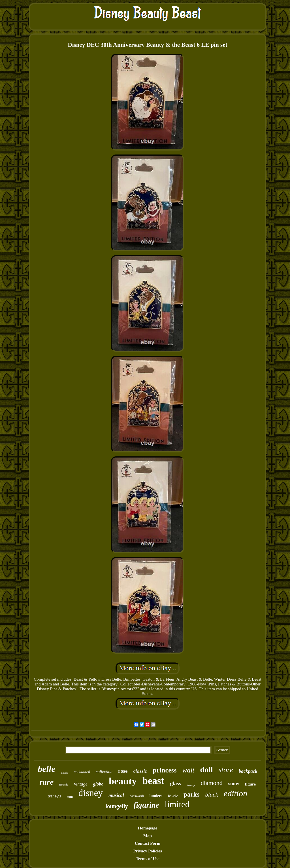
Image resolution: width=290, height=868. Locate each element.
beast (153, 781)
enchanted (82, 772)
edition (235, 793)
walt (188, 770)
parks (191, 794)
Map (148, 836)
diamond (212, 783)
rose (123, 771)
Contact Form (148, 843)
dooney (191, 785)
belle (46, 769)
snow (234, 784)
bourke (173, 796)
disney (91, 793)
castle (64, 772)
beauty (123, 781)
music (64, 784)
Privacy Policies (147, 851)
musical (116, 795)
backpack (248, 771)
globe (98, 784)
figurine (146, 805)
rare (46, 782)
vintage (81, 784)
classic (140, 771)
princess (165, 770)
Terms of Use (148, 859)
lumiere (156, 796)
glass (175, 783)
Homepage (148, 828)
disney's (55, 796)
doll (207, 769)
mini (70, 797)
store (226, 770)
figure (250, 784)
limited (177, 804)
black (211, 795)
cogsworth (137, 796)
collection (104, 772)
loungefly (117, 806)
